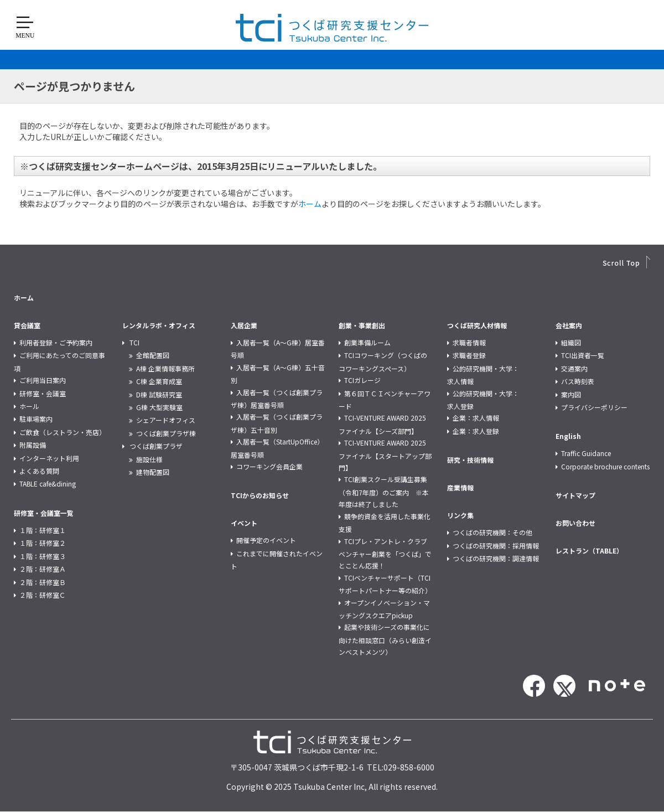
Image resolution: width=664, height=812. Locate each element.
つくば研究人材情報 (477, 325)
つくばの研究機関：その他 (492, 532)
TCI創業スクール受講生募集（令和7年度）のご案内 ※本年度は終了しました (384, 492)
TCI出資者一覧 (583, 355)
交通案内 (574, 368)
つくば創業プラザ (156, 446)
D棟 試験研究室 (159, 394)
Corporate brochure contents (605, 466)
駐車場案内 (36, 419)
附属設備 (33, 445)
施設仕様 (149, 459)
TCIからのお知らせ (260, 495)
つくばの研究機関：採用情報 (496, 545)
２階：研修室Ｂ (43, 582)
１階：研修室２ (43, 543)
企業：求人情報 (476, 418)
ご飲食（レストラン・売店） (63, 432)
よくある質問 (39, 471)
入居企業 (244, 325)
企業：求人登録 (476, 431)
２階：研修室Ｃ (43, 595)
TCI (134, 342)
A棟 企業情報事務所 (165, 368)
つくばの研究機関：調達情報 (496, 558)
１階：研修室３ (43, 556)
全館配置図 (153, 355)
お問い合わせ (575, 523)
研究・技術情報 (470, 460)
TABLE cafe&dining (48, 483)
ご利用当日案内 (43, 380)
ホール (29, 406)
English (568, 436)
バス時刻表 (578, 381)
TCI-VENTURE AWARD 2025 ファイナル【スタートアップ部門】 (385, 455)
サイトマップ (575, 495)
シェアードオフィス (166, 420)
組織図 (571, 342)
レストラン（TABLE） (589, 550)
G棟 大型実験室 (159, 407)
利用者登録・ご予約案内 (56, 342)
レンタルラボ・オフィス (159, 325)
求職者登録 (469, 355)
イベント (244, 523)
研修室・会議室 (43, 393)
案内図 (571, 394)
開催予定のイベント (266, 540)
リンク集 (460, 515)
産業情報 (460, 487)
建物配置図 (153, 472)
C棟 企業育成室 (159, 381)
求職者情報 (469, 342)
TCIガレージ (362, 380)
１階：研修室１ (43, 530)
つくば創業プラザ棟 (166, 433)
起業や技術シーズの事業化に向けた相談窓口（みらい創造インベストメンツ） (385, 639)
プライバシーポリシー (594, 407)
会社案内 (569, 325)
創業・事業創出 (362, 325)
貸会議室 (27, 325)
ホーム (310, 204)
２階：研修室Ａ (43, 569)
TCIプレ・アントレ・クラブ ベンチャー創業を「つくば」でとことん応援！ (386, 554)
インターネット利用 (49, 458)
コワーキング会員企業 (269, 466)
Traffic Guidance (586, 453)
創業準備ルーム (367, 342)
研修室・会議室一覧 (44, 513)
